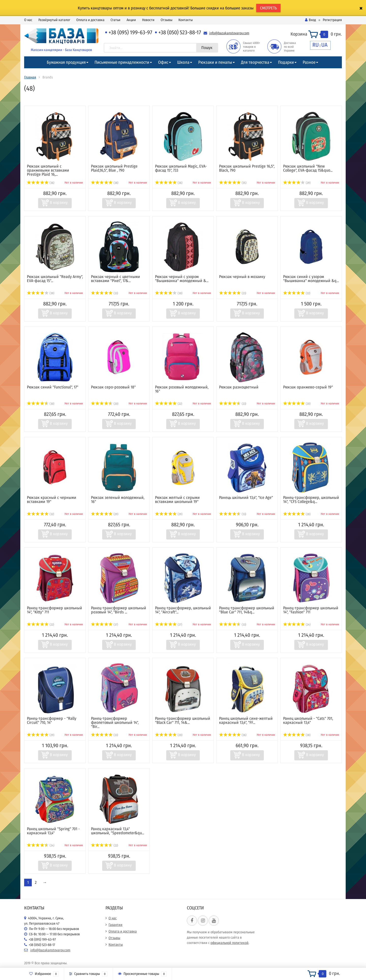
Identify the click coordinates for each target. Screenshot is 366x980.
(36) (41, 183)
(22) (297, 293)
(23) (233, 293)
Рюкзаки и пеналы (215, 62)
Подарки (286, 62)
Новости (148, 20)
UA (324, 45)
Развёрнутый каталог (54, 20)
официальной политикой (230, 943)
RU (316, 45)
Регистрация (332, 20)
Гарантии (116, 925)
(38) (105, 183)
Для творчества (255, 62)
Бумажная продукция (66, 62)
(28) (297, 514)
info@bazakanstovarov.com (229, 33)
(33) (105, 293)
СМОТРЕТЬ (268, 8)
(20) (105, 404)
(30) (169, 293)
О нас (28, 20)
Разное (309, 62)
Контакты (186, 20)
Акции (131, 20)
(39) (41, 293)
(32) (41, 514)
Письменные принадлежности (122, 62)
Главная (30, 77)
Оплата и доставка (90, 20)
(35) (233, 183)
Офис (163, 62)
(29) (297, 183)
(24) (297, 625)
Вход (310, 20)
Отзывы (166, 20)
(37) (105, 625)
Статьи (116, 20)
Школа (183, 62)
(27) (169, 625)
